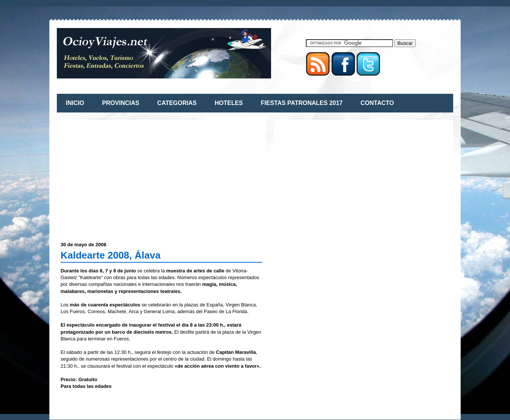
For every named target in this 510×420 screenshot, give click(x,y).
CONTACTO (377, 103)
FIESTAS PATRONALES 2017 (302, 103)
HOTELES (229, 103)
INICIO (75, 103)
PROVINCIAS (121, 103)
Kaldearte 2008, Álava (110, 255)
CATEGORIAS (177, 103)
